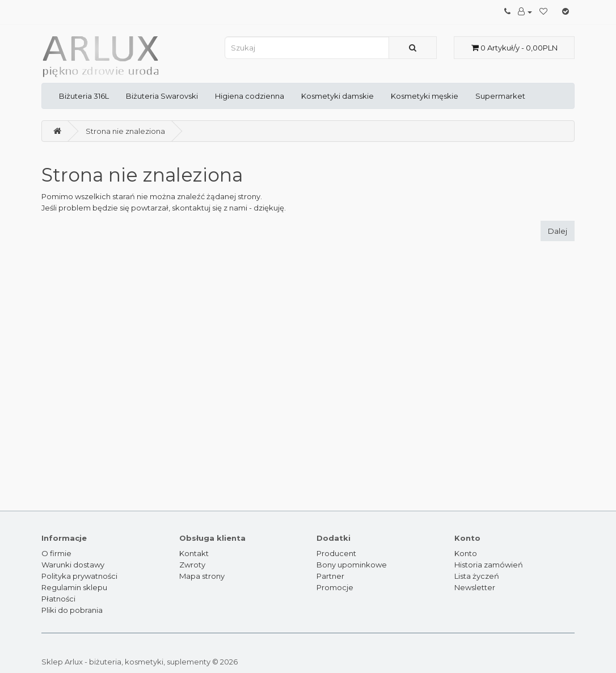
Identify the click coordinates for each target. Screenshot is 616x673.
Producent (336, 553)
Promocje (335, 587)
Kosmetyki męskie (425, 96)
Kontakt (194, 553)
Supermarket (500, 96)
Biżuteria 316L (84, 96)
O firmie (56, 553)
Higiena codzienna (250, 96)
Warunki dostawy (73, 565)
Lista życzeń (477, 576)
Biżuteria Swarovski (162, 96)
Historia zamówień (489, 565)
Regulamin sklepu (74, 587)
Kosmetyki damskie (337, 96)
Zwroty (192, 565)
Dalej (558, 231)
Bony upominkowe (352, 565)
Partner (330, 576)
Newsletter (475, 587)
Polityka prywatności (79, 576)
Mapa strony (202, 576)
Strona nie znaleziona (125, 131)
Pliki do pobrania (72, 610)
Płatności (58, 599)
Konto (466, 553)
